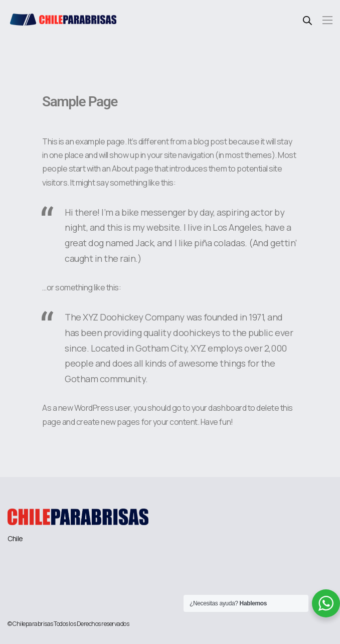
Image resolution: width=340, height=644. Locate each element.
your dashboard (219, 408)
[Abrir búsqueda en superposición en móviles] (307, 19)
